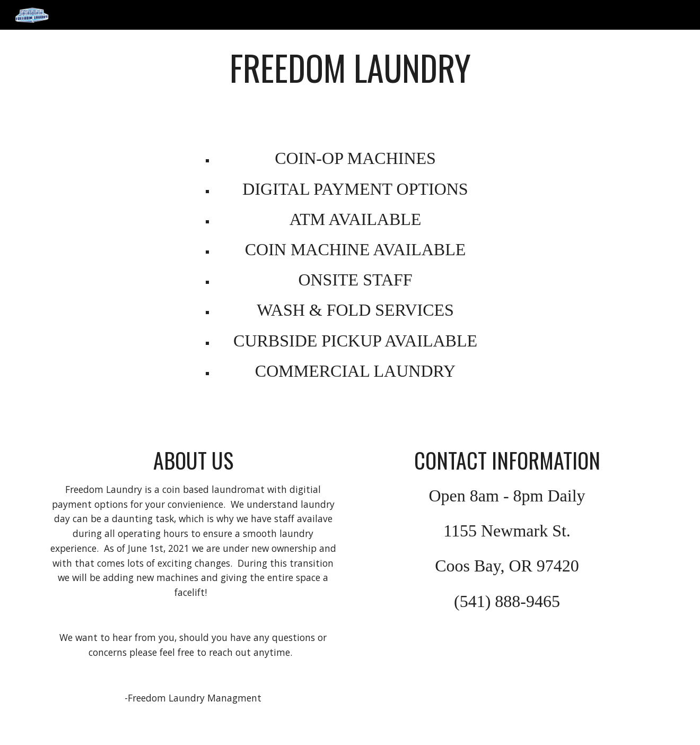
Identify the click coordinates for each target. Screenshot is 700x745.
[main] (350, 79)
